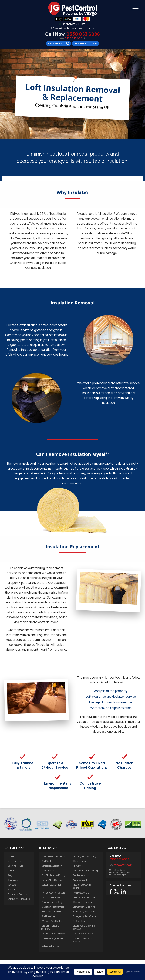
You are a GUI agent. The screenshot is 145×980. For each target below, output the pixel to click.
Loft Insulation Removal (54, 934)
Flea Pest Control (81, 893)
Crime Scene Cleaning (84, 907)
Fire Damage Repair (83, 934)
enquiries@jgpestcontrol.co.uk (74, 28)
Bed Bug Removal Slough (85, 856)
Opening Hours (15, 866)
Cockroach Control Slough (86, 871)
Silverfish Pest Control (53, 907)
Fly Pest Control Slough (53, 893)
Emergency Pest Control (85, 916)
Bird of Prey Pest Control (85, 912)
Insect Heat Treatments (53, 856)
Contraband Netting (52, 902)
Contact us (13, 871)
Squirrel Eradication (52, 866)
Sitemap (12, 889)
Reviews (12, 885)
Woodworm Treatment (84, 902)
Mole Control (48, 871)
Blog (10, 875)
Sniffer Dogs (79, 921)
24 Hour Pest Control (52, 921)
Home (11, 856)
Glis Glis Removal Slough (54, 875)
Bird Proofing (48, 916)
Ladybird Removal (51, 897)
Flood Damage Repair (52, 938)
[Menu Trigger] (135, 7)
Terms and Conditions (19, 894)
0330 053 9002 (74, 38)
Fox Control (78, 866)
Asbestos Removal (51, 946)
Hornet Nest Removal (52, 880)
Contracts (13, 880)
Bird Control (48, 861)
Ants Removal (80, 880)
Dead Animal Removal (84, 897)
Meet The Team (15, 861)
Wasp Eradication (82, 861)
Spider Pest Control (51, 885)
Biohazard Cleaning (52, 912)
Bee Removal (79, 875)
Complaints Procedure (19, 899)
